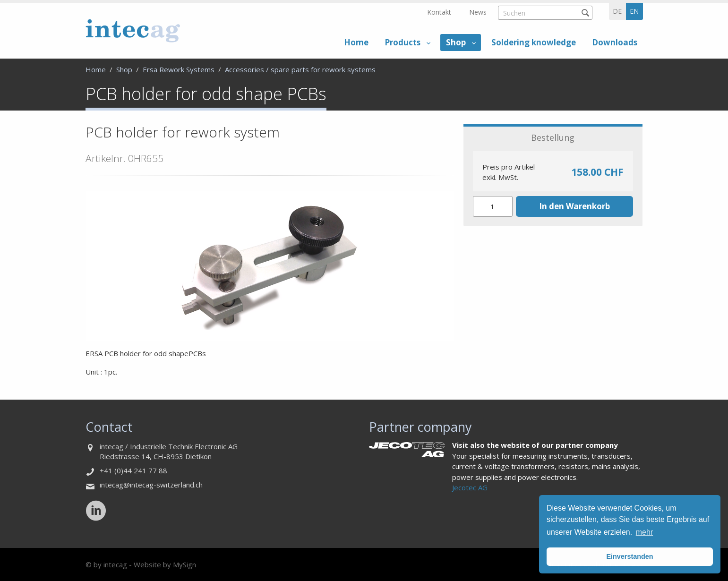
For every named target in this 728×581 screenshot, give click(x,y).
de (617, 11)
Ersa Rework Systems (179, 69)
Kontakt (439, 12)
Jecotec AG (470, 487)
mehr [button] (644, 532)
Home (356, 42)
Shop (456, 42)
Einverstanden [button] (630, 556)
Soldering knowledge (534, 42)
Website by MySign (165, 564)
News (478, 12)
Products (403, 42)
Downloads (615, 42)
